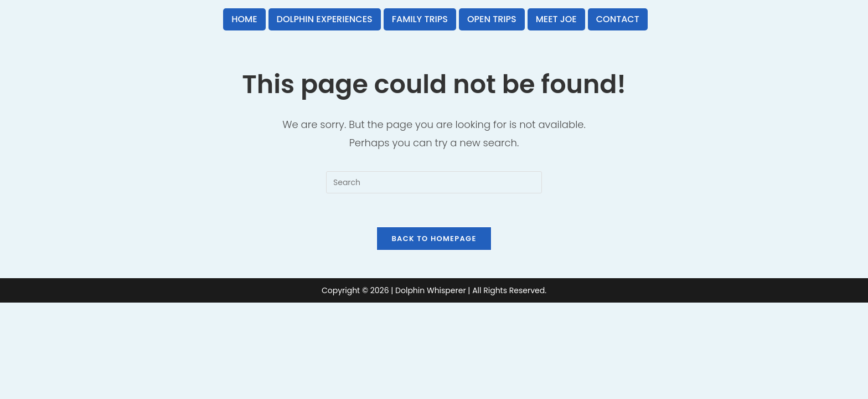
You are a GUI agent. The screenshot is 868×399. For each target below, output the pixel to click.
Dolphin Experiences (325, 19)
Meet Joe (556, 19)
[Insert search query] (434, 182)
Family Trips (420, 19)
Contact (618, 19)
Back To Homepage (434, 239)
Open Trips (492, 19)
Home (244, 19)
